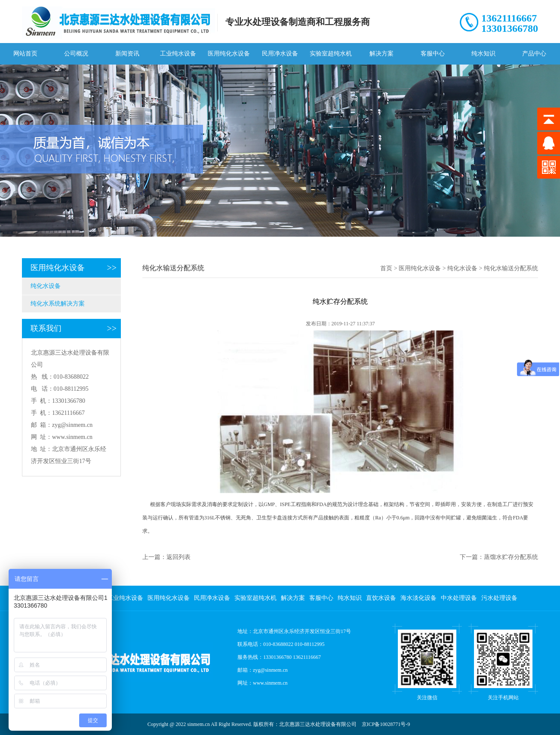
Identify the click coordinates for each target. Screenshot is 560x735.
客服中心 (433, 54)
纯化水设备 (46, 286)
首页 (386, 268)
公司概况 (76, 54)
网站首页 (25, 54)
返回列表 (178, 557)
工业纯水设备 (178, 54)
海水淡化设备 (418, 598)
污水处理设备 (499, 598)
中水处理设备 (459, 598)
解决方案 (382, 54)
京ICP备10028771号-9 (386, 724)
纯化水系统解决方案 (58, 304)
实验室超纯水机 (331, 54)
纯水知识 (483, 54)
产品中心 (534, 54)
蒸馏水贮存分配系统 (511, 557)
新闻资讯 (127, 54)
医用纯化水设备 (229, 54)
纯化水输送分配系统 (511, 268)
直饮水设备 (381, 598)
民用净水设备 (280, 54)
